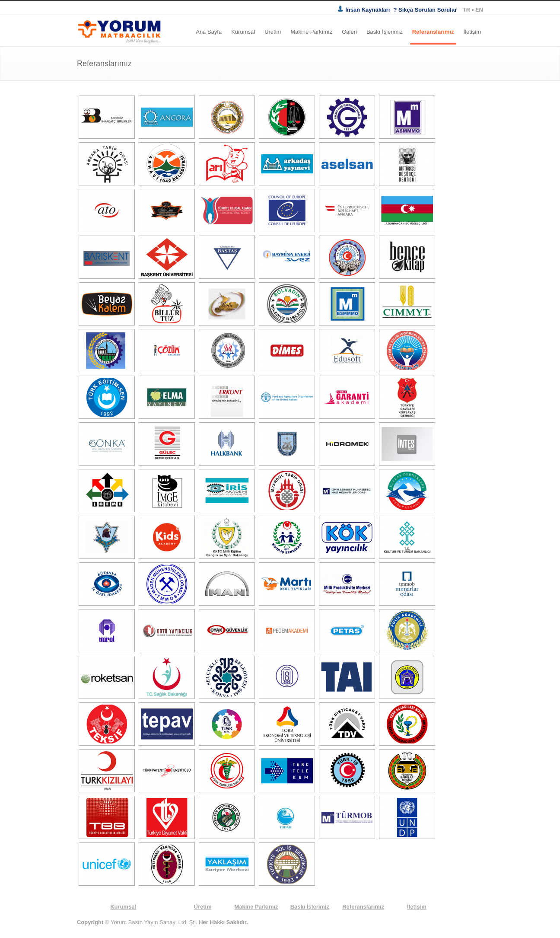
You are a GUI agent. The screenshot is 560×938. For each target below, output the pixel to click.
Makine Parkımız (311, 32)
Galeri (349, 32)
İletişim (472, 32)
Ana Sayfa (209, 32)
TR (467, 10)
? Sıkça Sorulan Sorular (425, 10)
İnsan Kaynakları (364, 10)
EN (479, 10)
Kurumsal (243, 32)
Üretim (273, 32)
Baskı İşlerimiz (385, 32)
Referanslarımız (433, 32)
